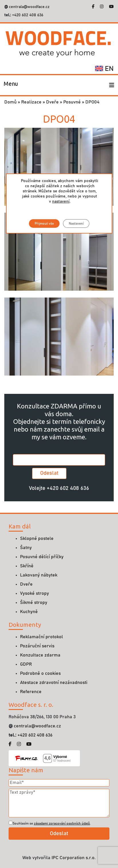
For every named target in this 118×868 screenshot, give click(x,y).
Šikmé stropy (34, 602)
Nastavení (76, 224)
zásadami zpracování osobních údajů (62, 823)
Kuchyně (29, 612)
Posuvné (72, 102)
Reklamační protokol (42, 637)
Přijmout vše (44, 224)
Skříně (27, 566)
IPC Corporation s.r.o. (74, 858)
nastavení (61, 201)
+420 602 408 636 (27, 15)
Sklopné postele (37, 538)
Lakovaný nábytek (39, 575)
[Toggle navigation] (11, 85)
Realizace (31, 102)
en (104, 69)
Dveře (52, 102)
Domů (10, 102)
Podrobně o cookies (40, 673)
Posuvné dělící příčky (42, 557)
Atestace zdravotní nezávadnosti (54, 683)
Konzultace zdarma (40, 655)
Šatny (26, 548)
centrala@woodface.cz (29, 7)
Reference (31, 692)
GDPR (26, 664)
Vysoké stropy (35, 593)
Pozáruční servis (37, 646)
